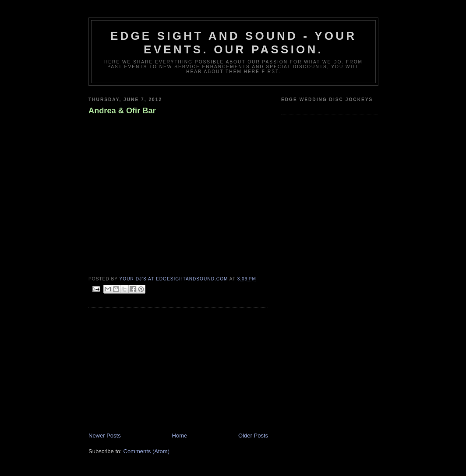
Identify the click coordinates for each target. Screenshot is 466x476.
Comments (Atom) (147, 451)
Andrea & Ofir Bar (122, 111)
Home (180, 436)
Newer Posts (105, 436)
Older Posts (253, 436)
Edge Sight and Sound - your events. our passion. (233, 43)
